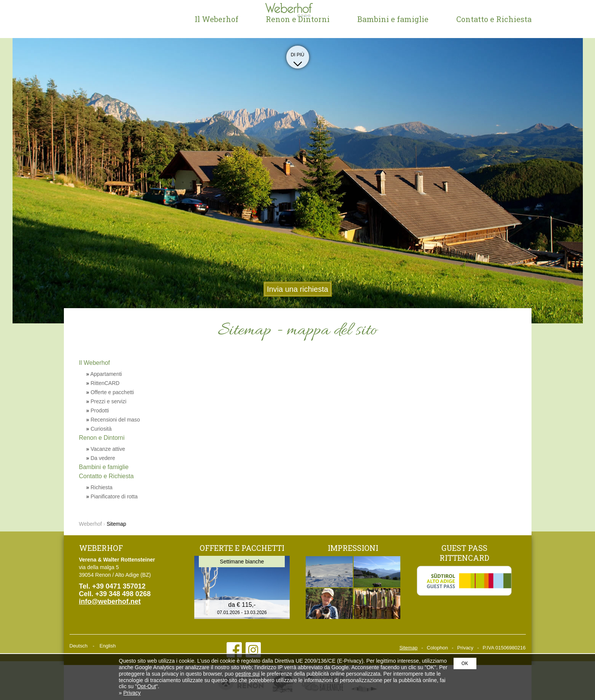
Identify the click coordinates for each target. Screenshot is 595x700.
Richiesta (102, 487)
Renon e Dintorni (298, 19)
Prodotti (100, 410)
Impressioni (353, 548)
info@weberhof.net (110, 601)
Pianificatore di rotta (114, 496)
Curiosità (101, 429)
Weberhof (109, 19)
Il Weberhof (217, 19)
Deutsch (79, 646)
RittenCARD (105, 383)
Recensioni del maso (115, 420)
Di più (298, 58)
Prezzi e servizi (108, 401)
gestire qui (247, 674)
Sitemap (408, 648)
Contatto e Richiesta (494, 19)
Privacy (466, 648)
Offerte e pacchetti (112, 392)
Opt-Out (146, 686)
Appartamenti (106, 374)
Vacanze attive (108, 449)
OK (465, 663)
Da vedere (103, 458)
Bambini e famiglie (393, 19)
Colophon (438, 648)
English (108, 646)
